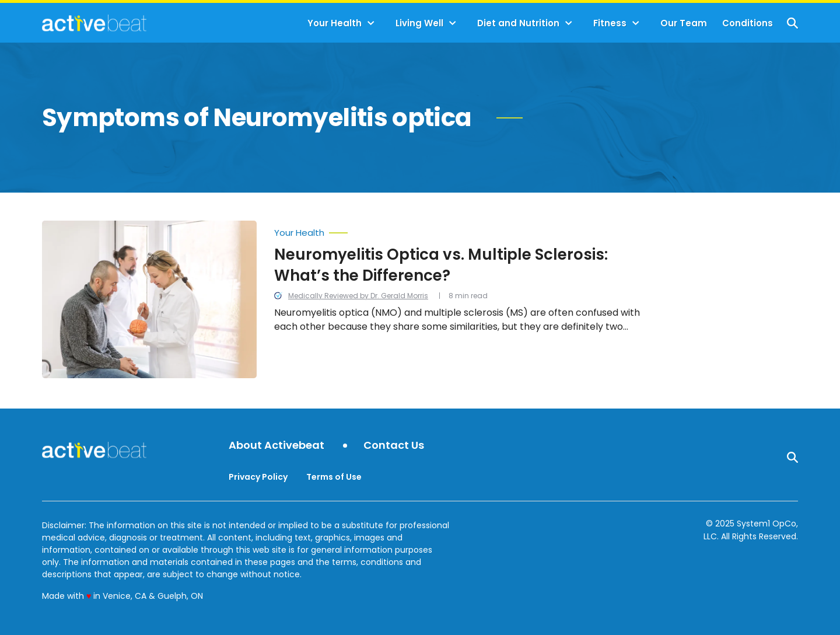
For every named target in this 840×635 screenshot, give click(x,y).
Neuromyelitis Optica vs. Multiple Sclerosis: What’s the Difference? (441, 265)
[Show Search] (792, 23)
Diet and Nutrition (518, 23)
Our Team (684, 23)
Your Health (335, 23)
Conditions (748, 23)
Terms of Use (334, 477)
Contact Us (394, 446)
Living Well (419, 23)
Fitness (610, 23)
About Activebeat (276, 446)
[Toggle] (371, 23)
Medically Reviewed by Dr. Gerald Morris (358, 296)
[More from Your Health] (461, 230)
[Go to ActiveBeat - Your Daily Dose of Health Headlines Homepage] (94, 23)
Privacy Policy (258, 477)
